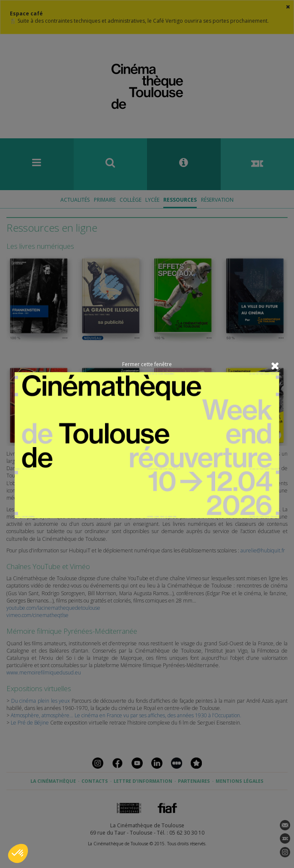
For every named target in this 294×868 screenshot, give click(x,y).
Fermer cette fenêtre (147, 364)
